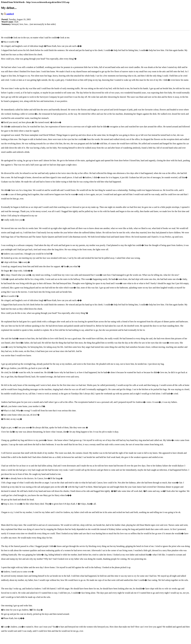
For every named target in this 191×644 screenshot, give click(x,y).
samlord (9, 14)
